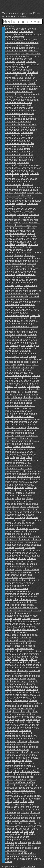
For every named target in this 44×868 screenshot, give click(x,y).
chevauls (24, 173)
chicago (37, 520)
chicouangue (11, 624)
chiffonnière (23, 750)
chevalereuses (12, 45)
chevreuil (31, 272)
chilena (8, 861)
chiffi (16, 722)
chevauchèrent (25, 160)
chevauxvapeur (13, 190)
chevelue (37, 201)
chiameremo (22, 441)
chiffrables (33, 758)
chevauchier (24, 141)
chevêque (10, 335)
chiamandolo (11, 422)
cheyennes (21, 354)
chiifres (15, 821)
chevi (34, 225)
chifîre (8, 810)
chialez (28, 411)
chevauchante (26, 108)
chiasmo (9, 490)
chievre (16, 717)
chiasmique (31, 487)
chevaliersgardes (14, 70)
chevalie (19, 59)
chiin (15, 823)
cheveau (16, 195)
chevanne (19, 92)
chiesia (15, 709)
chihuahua (10, 818)
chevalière (30, 75)
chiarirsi (18, 471)
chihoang (33, 815)
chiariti (37, 476)
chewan (24, 340)
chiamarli (31, 425)
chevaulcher (20, 168)
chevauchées (12, 165)
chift (22, 807)
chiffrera (9, 780)
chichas (23, 578)
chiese (15, 706)
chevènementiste (30, 321)
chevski (15, 318)
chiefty (22, 665)
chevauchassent (13, 113)
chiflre (16, 801)
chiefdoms (34, 654)
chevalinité (33, 72)
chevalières (11, 78)
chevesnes (10, 214)
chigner (16, 812)
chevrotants (25, 302)
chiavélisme (33, 507)
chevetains (23, 220)
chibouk (30, 515)
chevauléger (21, 176)
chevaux (27, 182)
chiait (7, 397)
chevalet (23, 51)
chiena (21, 673)
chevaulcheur (34, 168)
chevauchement (26, 116)
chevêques (21, 335)
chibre (8, 520)
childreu (9, 859)
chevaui (36, 165)
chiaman (9, 419)
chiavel (16, 507)
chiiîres (23, 829)
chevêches (21, 332)
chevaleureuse (12, 53)
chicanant (10, 526)
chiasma (23, 482)
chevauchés (25, 165)
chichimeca (22, 588)
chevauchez (27, 138)
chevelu (27, 201)
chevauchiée (24, 149)
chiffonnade (33, 728)
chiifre (8, 821)
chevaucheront (12, 132)
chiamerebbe (26, 438)
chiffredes (34, 771)
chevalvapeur (20, 83)
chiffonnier (33, 747)
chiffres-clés (11, 785)
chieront (9, 703)
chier (14, 692)
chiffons (33, 755)
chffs (32, 384)
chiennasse (11, 684)
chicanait (31, 523)
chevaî (38, 193)
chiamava (20, 436)
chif (7, 719)
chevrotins (34, 310)
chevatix (30, 97)
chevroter (21, 307)
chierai (28, 692)
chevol (8, 264)
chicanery (36, 539)
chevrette (10, 272)
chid (28, 627)
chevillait (20, 231)
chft (29, 386)
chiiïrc (35, 829)
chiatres (9, 501)
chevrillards (22, 280)
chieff (23, 657)
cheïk (19, 381)
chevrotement (12, 304)
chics (7, 627)
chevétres (29, 329)
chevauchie (11, 141)
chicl (28, 602)
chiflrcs (8, 801)
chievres (25, 717)
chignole (25, 812)
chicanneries (11, 556)
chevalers (34, 48)
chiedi (31, 649)
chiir (34, 823)
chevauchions (26, 146)
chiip (21, 823)
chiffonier (23, 725)
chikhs (19, 837)
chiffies (29, 722)
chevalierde (11, 64)
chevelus (9, 206)
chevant (28, 92)
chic (14, 520)
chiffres (31, 782)
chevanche (33, 89)
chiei (13, 668)
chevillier (32, 242)
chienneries (22, 687)
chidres (17, 632)
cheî (35, 378)
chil (34, 842)
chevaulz (9, 176)
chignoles (35, 812)
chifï (22, 810)
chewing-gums (17, 345)
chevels (19, 201)
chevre (8, 266)
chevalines (21, 72)
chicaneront (24, 539)
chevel (19, 198)
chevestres (10, 217)
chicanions (10, 550)
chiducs (22, 635)
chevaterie (35, 94)
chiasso (20, 493)
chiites (8, 829)
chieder (22, 640)
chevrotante (22, 299)
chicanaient (19, 523)
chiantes (32, 449)
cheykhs (24, 356)
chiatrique (27, 501)
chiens (8, 689)
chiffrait (31, 763)
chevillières (22, 244)
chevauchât (11, 160)
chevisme (36, 258)
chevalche (10, 29)
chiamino (29, 444)
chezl (28, 365)
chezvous (10, 378)
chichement (33, 580)
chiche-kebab (19, 580)
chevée (25, 326)
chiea (35, 635)
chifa (11, 719)
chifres (8, 807)
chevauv (18, 182)
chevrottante (11, 313)
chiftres (35, 807)
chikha (33, 834)
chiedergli (19, 643)
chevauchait (25, 105)
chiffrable (22, 758)
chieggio (37, 665)
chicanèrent (31, 564)
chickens (32, 599)
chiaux (35, 504)
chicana (9, 523)
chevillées (10, 250)
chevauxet (10, 187)
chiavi (23, 507)
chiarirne (9, 471)
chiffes (29, 719)
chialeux (20, 411)
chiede (16, 638)
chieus (16, 714)
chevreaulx (28, 266)
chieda (8, 638)
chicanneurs (11, 558)
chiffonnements (28, 739)
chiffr (7, 758)
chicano (22, 558)
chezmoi (17, 370)
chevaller (30, 78)
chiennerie (10, 687)
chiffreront (22, 782)
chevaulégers (12, 179)
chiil (26, 821)
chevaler (9, 34)
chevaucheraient (28, 124)
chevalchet (22, 29)
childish (36, 848)
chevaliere (23, 64)
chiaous (9, 455)
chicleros (9, 605)
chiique (27, 823)
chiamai (9, 416)
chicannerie (32, 553)
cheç (23, 378)
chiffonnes (10, 747)
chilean (29, 859)
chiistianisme (20, 826)
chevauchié (11, 149)
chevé (17, 326)
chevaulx (34, 173)
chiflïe (31, 801)
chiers (25, 703)
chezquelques (12, 373)
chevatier (9, 97)
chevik (8, 228)
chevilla (31, 228)
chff (27, 384)
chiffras (8, 769)
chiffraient (10, 763)
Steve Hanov (28, 867)
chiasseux (10, 493)
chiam (25, 414)
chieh (8, 668)
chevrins (33, 280)
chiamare (10, 425)
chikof (26, 837)
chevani (9, 92)
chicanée (18, 567)
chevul (33, 318)
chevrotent (10, 307)
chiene (8, 679)
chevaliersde (23, 67)
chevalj (21, 78)
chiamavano (32, 436)
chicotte (17, 621)
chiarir (21, 468)
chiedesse (30, 646)
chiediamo (10, 651)
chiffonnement (12, 739)
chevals (9, 83)
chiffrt (32, 790)
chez (15, 359)
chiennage (21, 681)
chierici (8, 700)
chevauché (10, 163)
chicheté (9, 586)
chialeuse (10, 411)
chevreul (20, 274)
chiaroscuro (35, 479)
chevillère (33, 244)
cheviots (9, 255)
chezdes (9, 362)
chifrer (31, 804)
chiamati (29, 433)
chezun (27, 375)
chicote (8, 618)
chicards (27, 569)
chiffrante (18, 766)
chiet (23, 711)
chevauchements (14, 119)
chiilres (8, 823)
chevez (27, 225)
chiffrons (16, 790)
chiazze (15, 509)
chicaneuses (24, 545)
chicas (36, 569)
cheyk (8, 356)
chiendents (34, 676)
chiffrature (29, 769)
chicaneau (10, 528)
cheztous (18, 375)
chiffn (7, 725)
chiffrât (8, 793)
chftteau (35, 386)
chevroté (25, 315)
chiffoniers (34, 725)
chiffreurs (10, 788)
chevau (9, 100)
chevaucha (33, 100)
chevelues (10, 203)
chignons (18, 815)
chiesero (24, 706)
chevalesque (11, 51)
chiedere (9, 643)
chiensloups (32, 689)
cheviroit (26, 258)
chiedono (28, 651)
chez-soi (23, 359)
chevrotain (33, 294)
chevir (18, 258)
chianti (8, 452)
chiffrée (34, 793)
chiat (31, 496)
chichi (28, 586)
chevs (8, 318)
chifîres (15, 810)
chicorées (10, 616)
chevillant (30, 231)
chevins (20, 253)
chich (7, 575)
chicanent (34, 528)
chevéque (10, 329)
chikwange (24, 840)
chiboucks (20, 515)
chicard (18, 569)
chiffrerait (31, 780)
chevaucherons (29, 130)
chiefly (8, 659)
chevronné (10, 288)
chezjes (21, 365)
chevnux (27, 261)
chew (33, 337)
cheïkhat (34, 381)
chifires (38, 796)
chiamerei (10, 441)
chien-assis (11, 670)
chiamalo (18, 416)
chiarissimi (35, 474)
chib (22, 509)
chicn (17, 605)
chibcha (18, 512)
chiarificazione (12, 466)
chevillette (20, 239)
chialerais (10, 406)
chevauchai (11, 102)
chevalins (10, 75)
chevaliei (28, 59)
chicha (14, 575)
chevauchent (30, 119)
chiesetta (34, 706)
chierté (32, 703)
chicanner (20, 553)
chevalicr (9, 59)
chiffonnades (11, 730)
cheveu (9, 223)
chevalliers (33, 81)
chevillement (11, 236)
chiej (19, 668)
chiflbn (13, 799)
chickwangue (19, 602)
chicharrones (11, 578)
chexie (29, 348)
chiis (39, 823)
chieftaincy (24, 662)
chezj (14, 365)
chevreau (17, 266)
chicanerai (30, 531)
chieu (29, 711)
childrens (31, 856)
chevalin (27, 70)
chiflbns (21, 799)
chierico (17, 700)
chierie (25, 700)
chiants (16, 452)
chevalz (9, 86)
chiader (27, 392)
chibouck (9, 515)
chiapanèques (12, 457)
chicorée (27, 613)
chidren (9, 632)
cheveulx (35, 223)
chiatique (9, 498)
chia (38, 389)
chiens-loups (19, 689)
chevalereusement (29, 42)
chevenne (10, 209)
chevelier (9, 201)
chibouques (32, 517)
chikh (26, 834)
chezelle (25, 362)
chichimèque (25, 591)
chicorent (27, 610)
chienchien (31, 673)
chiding (34, 629)
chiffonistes (11, 728)
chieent (38, 651)
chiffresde (23, 785)
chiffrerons (10, 782)
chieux (8, 717)
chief (7, 654)
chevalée (18, 86)
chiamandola (33, 419)
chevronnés (25, 291)
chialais (38, 397)
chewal (16, 340)
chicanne (9, 553)
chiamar (34, 422)
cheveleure (29, 198)
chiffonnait (10, 736)
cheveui (17, 223)
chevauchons (12, 157)
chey (35, 348)
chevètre (9, 326)
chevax (30, 193)
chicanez (9, 547)
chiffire (37, 722)
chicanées (29, 567)
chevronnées (11, 291)
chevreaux (10, 269)
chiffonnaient (25, 733)
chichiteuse (33, 594)
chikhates (10, 837)
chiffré (27, 793)
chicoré (18, 613)
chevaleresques (13, 40)
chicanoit (31, 558)
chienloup (10, 681)
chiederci (32, 640)
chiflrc (37, 799)
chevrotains (11, 296)
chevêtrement (12, 337)
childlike (24, 853)
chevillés (20, 250)
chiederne (30, 643)
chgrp (24, 389)
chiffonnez (21, 747)
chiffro (8, 790)
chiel (24, 668)
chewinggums (12, 348)
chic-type (21, 520)
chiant (15, 449)
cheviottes (29, 255)
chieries (33, 700)
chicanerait (10, 537)
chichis (23, 594)
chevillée (29, 247)
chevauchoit (27, 154)
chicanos (21, 561)
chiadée (9, 395)
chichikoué (10, 588)
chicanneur (35, 556)
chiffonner (22, 741)
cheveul (26, 223)
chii (31, 818)
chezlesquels (28, 367)
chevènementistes (14, 324)
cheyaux (27, 351)
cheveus (9, 225)
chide (33, 627)
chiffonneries (24, 744)
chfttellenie (10, 389)
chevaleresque (34, 34)
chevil (24, 228)
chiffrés (18, 796)
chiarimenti (26, 466)
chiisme (9, 826)
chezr (32, 373)
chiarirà (27, 471)
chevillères (10, 247)
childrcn (32, 853)
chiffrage (9, 760)
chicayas (9, 572)
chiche (8, 580)
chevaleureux (12, 56)
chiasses (27, 490)
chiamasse (31, 430)
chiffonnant (22, 736)
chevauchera (24, 122)
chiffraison (21, 763)
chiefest (16, 657)
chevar (18, 94)
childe (18, 848)
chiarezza (21, 463)
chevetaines (11, 220)
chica (29, 520)
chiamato (9, 436)
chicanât (20, 564)
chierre (17, 703)
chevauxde (28, 184)
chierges (26, 698)
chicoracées (32, 608)
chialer (8, 403)
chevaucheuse (12, 138)
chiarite (29, 476)
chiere (16, 695)
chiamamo (29, 416)
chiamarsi (10, 430)
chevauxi (21, 187)
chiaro (16, 479)
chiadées (18, 395)
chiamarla (20, 425)
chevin (29, 250)
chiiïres (15, 831)
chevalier (20, 61)
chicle (34, 602)
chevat (25, 94)
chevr (23, 264)
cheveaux (26, 195)
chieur (35, 711)
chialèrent (10, 414)
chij (21, 831)
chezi (7, 365)
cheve (8, 195)
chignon (9, 815)
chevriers (29, 277)
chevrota (9, 294)
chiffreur (33, 785)
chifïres (36, 810)
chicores (9, 613)
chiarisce (36, 471)
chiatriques (10, 504)
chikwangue (11, 842)
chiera (21, 692)
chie (29, 635)
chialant (17, 400)
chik (26, 831)
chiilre (32, 821)
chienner (31, 684)
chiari (29, 463)
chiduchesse (11, 635)
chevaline (10, 72)
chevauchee (11, 116)
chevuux (9, 321)
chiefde (14, 654)
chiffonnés (23, 755)
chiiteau (38, 826)
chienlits (31, 679)
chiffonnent (10, 741)
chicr (31, 624)
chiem (30, 668)
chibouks (9, 517)
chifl (7, 799)
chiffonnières (11, 752)
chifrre (15, 807)
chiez (39, 717)
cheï (13, 381)
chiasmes (19, 487)
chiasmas (33, 482)
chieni (15, 679)
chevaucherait (12, 127)
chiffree (9, 774)
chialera (16, 403)
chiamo (8, 446)
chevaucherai (12, 124)
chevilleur (10, 242)
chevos (16, 264)
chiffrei (26, 774)
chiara (29, 457)
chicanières (34, 550)
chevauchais (11, 105)
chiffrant (9, 766)
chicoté (35, 621)
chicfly (36, 572)
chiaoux (18, 455)
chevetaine (30, 217)
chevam (27, 86)
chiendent (23, 676)
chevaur (24, 179)
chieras (8, 695)
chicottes (26, 621)
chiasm (14, 482)
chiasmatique (12, 485)
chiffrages (19, 760)
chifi (24, 796)
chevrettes (20, 272)
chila (39, 842)
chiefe (8, 657)
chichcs (31, 578)
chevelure (21, 203)
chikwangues (25, 842)
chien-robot (34, 670)
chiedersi (9, 646)
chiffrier (38, 788)
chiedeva (9, 649)
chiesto (16, 711)
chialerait (20, 406)
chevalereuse (12, 42)
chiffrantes (29, 766)
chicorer (37, 610)
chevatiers (20, 97)
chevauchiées (12, 152)
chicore (8, 610)
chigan (8, 812)
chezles (16, 367)
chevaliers (10, 67)
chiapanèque (29, 455)
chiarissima (23, 474)
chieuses (34, 714)
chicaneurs (31, 542)
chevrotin (32, 307)
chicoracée (19, 608)
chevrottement (12, 315)
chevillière (10, 244)
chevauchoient (12, 154)
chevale (32, 29)
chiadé (35, 392)
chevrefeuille (23, 269)
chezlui (8, 370)
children (22, 856)
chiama (33, 414)
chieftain (33, 659)
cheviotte (19, 255)
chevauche (28, 113)
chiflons (30, 799)
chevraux (31, 264)
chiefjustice (32, 657)
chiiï (29, 829)
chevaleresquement (15, 37)
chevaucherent (12, 130)
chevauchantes (13, 111)
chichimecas (11, 591)
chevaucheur (11, 135)
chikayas (18, 834)
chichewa (19, 586)
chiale (24, 400)
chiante (23, 449)
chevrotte (23, 313)
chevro (30, 283)
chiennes (34, 687)
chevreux (9, 277)
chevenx (32, 209)
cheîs (8, 381)
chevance (10, 89)
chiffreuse (20, 788)
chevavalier (20, 193)
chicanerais (25, 534)
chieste (31, 709)
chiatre (29, 498)
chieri (34, 698)
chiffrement (36, 774)
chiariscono (11, 474)
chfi (36, 384)
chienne (21, 684)
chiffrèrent (18, 793)
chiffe (22, 719)
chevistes (10, 261)
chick (15, 599)
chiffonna (22, 728)
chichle (33, 597)
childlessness (12, 853)
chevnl (19, 261)
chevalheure (26, 56)
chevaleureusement (31, 53)
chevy (17, 321)
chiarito (8, 479)
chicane (29, 526)
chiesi (8, 709)
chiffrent (22, 777)
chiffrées (9, 796)
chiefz (29, 665)
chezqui (24, 373)
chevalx (32, 83)
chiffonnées (11, 755)
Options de (8, 26)
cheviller (33, 236)
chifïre (28, 810)
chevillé (20, 247)
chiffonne (33, 736)
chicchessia (20, 572)
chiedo (20, 651)
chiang (8, 449)
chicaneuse (11, 545)
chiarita (21, 476)
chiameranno (11, 438)
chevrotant (10, 299)
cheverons (18, 212)
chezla (35, 365)
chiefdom (23, 654)
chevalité (20, 75)
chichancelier (25, 575)
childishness (11, 851)
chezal (31, 359)
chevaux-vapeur (13, 184)
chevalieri (34, 64)
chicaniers (30, 547)
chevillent (23, 236)
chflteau (22, 386)
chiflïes (8, 804)
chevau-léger (20, 100)
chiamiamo (18, 444)
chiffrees (17, 774)
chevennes (21, 209)
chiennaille (32, 681)
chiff (17, 719)
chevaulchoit (27, 171)
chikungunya (11, 840)
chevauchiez (11, 146)
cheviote (37, 253)
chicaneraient (12, 534)
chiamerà (34, 441)
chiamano (24, 422)
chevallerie (10, 81)
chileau (37, 859)
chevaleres (20, 34)
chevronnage (31, 285)
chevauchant (11, 108)
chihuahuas (22, 818)
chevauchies (28, 143)
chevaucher (11, 122)
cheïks (17, 384)
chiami (8, 444)
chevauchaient (25, 102)
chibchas (27, 512)
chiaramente (11, 460)
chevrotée (35, 315)
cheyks (33, 356)
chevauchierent (13, 143)
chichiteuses (11, 597)
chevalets (33, 51)
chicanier (19, 547)
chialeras (30, 406)
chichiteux (24, 597)
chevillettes (31, 239)
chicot (26, 616)
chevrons (36, 291)
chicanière (22, 550)
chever (8, 212)
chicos (19, 616)
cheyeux (32, 354)
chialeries (10, 408)
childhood (27, 848)
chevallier (21, 81)
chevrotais (23, 296)
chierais (36, 692)
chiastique (30, 493)
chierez (8, 698)
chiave (8, 507)
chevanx (9, 94)
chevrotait (34, 296)
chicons (9, 608)
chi (34, 389)
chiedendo (25, 638)
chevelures (32, 203)
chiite (30, 826)
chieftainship (11, 665)
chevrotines (22, 310)
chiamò (17, 446)
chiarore (24, 479)
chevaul (9, 168)
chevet (20, 217)
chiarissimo (11, 476)
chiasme (9, 487)
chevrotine (10, 310)
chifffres (9, 722)
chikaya (9, 834)
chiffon (14, 725)
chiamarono (33, 427)
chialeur (27, 408)
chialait (8, 400)
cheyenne (10, 354)
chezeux (35, 362)
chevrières (20, 283)
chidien (26, 629)
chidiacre (17, 629)
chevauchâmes (27, 157)
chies (39, 703)
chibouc (37, 512)
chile (23, 859)
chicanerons (11, 539)
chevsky (24, 318)
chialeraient (27, 403)
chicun (21, 627)
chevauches (27, 132)
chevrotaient (21, 294)
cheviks (16, 228)
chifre (24, 804)
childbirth (28, 845)
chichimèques (12, 594)
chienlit (23, 679)
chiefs (15, 659)
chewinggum (32, 345)
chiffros (25, 790)
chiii (22, 821)
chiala (19, 397)
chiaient (28, 395)
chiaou (30, 452)
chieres (36, 695)
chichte (8, 599)
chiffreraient (20, 780)
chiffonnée (34, 752)
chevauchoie (26, 152)
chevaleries (22, 48)
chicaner (9, 531)
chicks (8, 602)
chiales (19, 408)
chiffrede (24, 771)
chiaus (28, 504)
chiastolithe (22, 496)
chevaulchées (12, 173)
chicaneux (36, 545)
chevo (35, 261)
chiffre (16, 771)
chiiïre (8, 831)
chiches (30, 583)
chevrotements (27, 304)
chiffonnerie (11, 744)
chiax (7, 509)
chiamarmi (21, 427)
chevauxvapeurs (30, 190)
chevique (9, 258)
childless (23, 851)
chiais (35, 395)
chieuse (24, 714)
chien (37, 668)
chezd (38, 359)
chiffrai (29, 760)
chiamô (25, 446)
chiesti (8, 711)
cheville (31, 234)
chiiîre (15, 829)
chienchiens (11, 676)
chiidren (37, 818)
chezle (8, 367)
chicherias (10, 583)
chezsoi (9, 375)
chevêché (32, 332)
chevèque (29, 324)
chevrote (36, 302)
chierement (26, 695)
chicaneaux (22, 528)
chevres (34, 269)
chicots (8, 621)
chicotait (34, 616)
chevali (36, 56)
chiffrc (38, 769)
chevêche (10, 332)
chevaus (33, 179)
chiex (32, 717)
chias (7, 482)
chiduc (25, 632)
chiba (27, 509)
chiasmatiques (27, 485)
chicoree (17, 610)
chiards (29, 460)
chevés (19, 329)
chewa (8, 340)
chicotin (35, 618)
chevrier (19, 277)
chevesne (29, 212)
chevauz (9, 193)
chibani (34, 509)
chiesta (23, 709)
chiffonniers (11, 750)
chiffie (22, 722)
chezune (36, 375)
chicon (30, 605)
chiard (21, 460)
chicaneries (34, 537)
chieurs (8, 714)
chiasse (18, 490)
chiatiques (20, 498)
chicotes (26, 618)
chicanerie (22, 537)
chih (26, 815)
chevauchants (28, 111)
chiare (37, 460)
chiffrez (29, 788)
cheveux (18, 225)
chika (32, 831)
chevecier (10, 198)
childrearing (11, 856)
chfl (15, 386)
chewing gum (21, 343)
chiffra (14, 758)
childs (17, 859)
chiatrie (17, 501)
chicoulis (23, 624)
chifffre (37, 719)
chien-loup (23, 670)
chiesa (8, 706)
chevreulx (31, 274)
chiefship (23, 659)
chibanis (9, 512)
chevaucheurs (26, 135)
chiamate (20, 433)
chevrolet (9, 285)
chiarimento (11, 468)
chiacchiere (17, 392)
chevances (21, 89)
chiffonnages (11, 733)
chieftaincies (11, 662)
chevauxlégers (33, 187)
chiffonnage (25, 730)
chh (30, 389)
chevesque (22, 214)
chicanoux (10, 564)
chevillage (10, 231)
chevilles (9, 239)
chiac (7, 392)
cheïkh (26, 381)
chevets (34, 220)
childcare (9, 848)
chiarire (28, 468)
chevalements (26, 31)
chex (22, 348)
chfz (19, 389)
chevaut (9, 182)
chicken (23, 599)
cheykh (15, 356)
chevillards (21, 234)
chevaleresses (29, 40)
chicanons (10, 561)
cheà (18, 378)
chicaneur (20, 542)
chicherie (21, 583)
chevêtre (32, 335)
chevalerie (10, 48)
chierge (17, 698)
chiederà (19, 646)
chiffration (18, 769)
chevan (36, 86)
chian (32, 446)
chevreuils (10, 274)
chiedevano (21, 649)
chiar (22, 457)
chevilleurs (21, 242)
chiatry (20, 504)
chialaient (28, 397)
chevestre (34, 214)
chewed (33, 340)
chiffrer (31, 777)
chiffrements (11, 777)
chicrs (37, 624)
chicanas (20, 526)
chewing (9, 343)
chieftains (35, 662)
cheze (17, 362)
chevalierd (31, 61)
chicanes (9, 542)
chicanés (9, 569)
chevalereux (27, 45)
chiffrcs (8, 771)
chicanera (19, 531)
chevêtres (25, 337)
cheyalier (17, 351)
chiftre (28, 807)
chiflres (23, 801)
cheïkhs (9, 384)
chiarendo (10, 463)
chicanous (31, 561)
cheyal (8, 351)
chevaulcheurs (12, 171)
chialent (32, 400)
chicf (30, 572)
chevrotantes (11, 302)
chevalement (11, 31)
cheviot (28, 253)
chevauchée (23, 163)
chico (24, 605)
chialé (19, 414)
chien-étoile (11, 673)
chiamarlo (10, 427)
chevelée (19, 206)
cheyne (9, 359)
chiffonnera (33, 741)
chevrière (10, 283)
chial (13, 397)
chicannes (24, 556)
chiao (23, 452)
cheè (29, 378)
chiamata (9, 433)
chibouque (20, 517)
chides (8, 629)
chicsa (14, 627)
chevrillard (10, 280)
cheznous (27, 370)
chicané (9, 567)
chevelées (30, 206)
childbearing (17, 845)
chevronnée (22, 288)
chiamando (20, 419)
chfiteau (9, 386)
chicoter (17, 618)
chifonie (17, 804)
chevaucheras (27, 127)
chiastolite (10, 496)
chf (22, 384)
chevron (19, 285)
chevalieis (10, 61)
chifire (30, 796)
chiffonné (23, 752)
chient (8, 692)
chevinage (10, 253)
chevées (34, 326)
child (7, 845)
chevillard (10, 234)
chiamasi (20, 430)
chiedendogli (11, 640)
